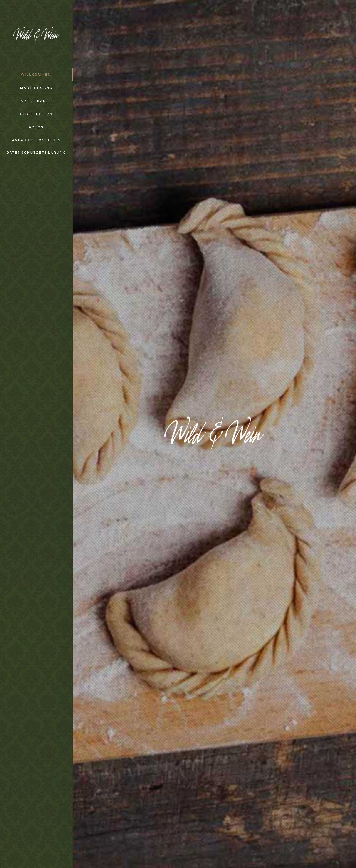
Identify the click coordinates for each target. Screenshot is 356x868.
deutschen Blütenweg (135, 504)
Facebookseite (190, 588)
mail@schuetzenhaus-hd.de (122, 813)
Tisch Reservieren (111, 200)
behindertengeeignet (218, 742)
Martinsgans (138, 283)
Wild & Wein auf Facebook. (194, 762)
